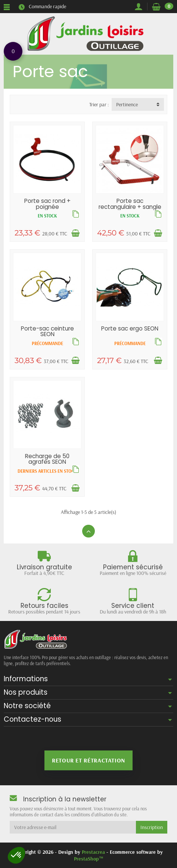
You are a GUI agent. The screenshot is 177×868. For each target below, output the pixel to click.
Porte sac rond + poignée (47, 204)
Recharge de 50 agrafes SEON (47, 459)
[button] (16, 855)
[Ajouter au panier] (75, 233)
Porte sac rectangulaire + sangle (130, 204)
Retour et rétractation (88, 760)
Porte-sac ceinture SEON (47, 331)
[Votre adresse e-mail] (73, 827)
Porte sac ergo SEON (130, 328)
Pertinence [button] (127, 104)
